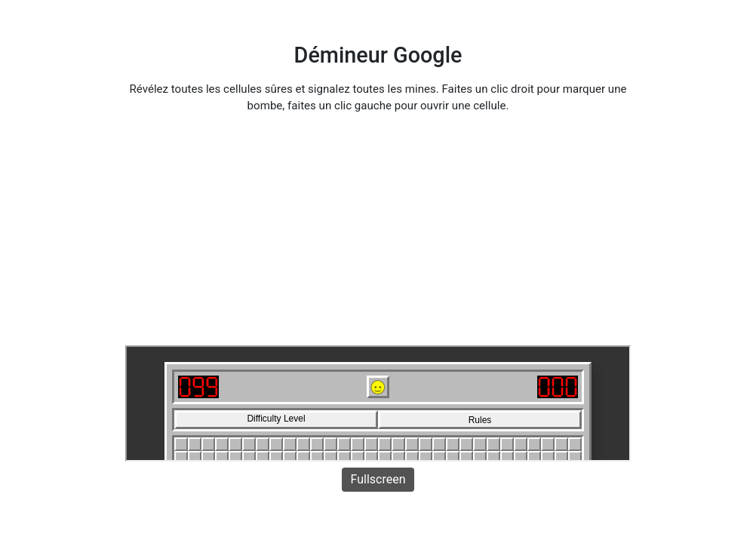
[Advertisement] (378, 232)
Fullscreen (378, 479)
